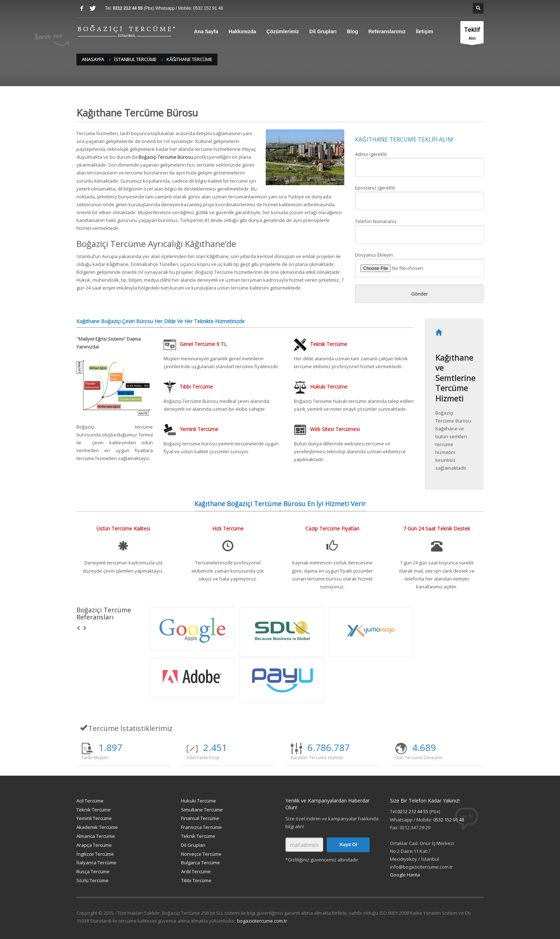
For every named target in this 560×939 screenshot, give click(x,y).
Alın (472, 34)
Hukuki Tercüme (199, 801)
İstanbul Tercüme (135, 59)
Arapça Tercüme (94, 845)
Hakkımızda (242, 31)
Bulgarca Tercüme (201, 863)
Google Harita (405, 875)
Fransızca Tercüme (201, 827)
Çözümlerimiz (283, 31)
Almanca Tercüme (96, 836)
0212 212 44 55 (128, 8)
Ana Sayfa (206, 31)
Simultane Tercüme (202, 810)
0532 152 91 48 (208, 8)
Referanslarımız (387, 31)
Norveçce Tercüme (201, 854)
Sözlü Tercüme (92, 880)
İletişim (425, 31)
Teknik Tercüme (94, 810)
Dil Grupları (323, 31)
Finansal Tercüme (200, 818)
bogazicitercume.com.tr (262, 921)
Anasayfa (93, 59)
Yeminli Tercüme (94, 818)
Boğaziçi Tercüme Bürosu (166, 157)
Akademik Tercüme (97, 827)
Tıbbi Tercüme (196, 880)
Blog (352, 31)
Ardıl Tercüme (196, 871)
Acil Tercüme (90, 801)
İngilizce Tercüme (95, 854)
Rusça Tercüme (93, 871)
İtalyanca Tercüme (96, 863)
